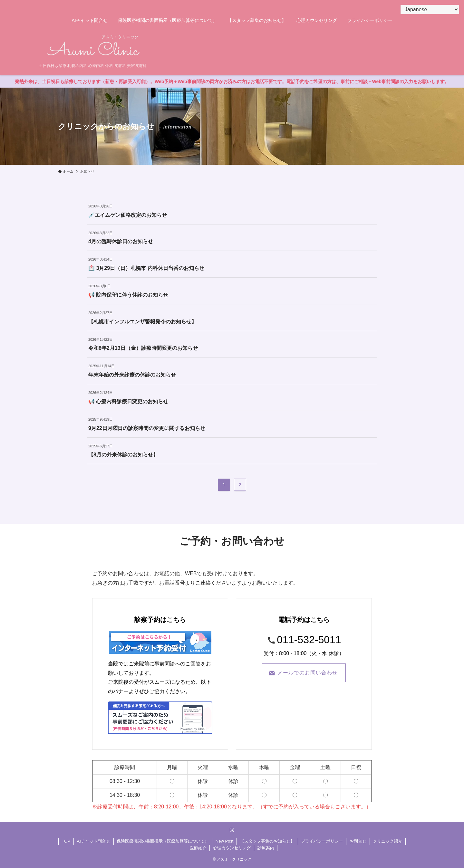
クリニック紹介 (387, 841)
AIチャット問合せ (94, 841)
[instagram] (232, 830)
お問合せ (358, 841)
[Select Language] (430, 10)
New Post (225, 841)
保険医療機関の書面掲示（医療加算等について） (163, 841)
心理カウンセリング (232, 848)
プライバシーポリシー (322, 841)
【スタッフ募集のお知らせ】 (267, 841)
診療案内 (266, 848)
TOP (66, 841)
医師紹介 (198, 848)
